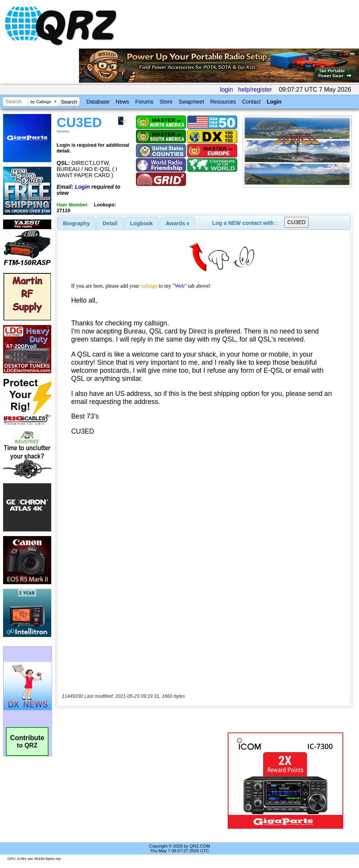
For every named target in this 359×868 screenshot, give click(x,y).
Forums (144, 102)
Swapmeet (191, 102)
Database (98, 102)
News (122, 102)
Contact (251, 102)
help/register (255, 90)
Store (166, 102)
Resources (223, 102)
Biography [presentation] (77, 223)
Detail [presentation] (110, 223)
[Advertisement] (143, 781)
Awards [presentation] (177, 223)
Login (274, 102)
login (226, 90)
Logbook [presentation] (142, 223)
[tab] (77, 223)
